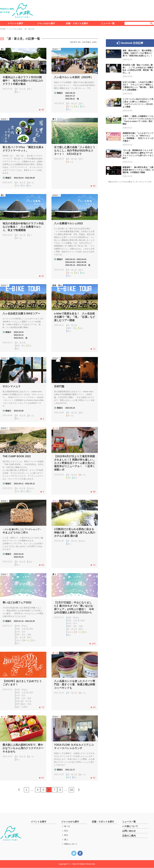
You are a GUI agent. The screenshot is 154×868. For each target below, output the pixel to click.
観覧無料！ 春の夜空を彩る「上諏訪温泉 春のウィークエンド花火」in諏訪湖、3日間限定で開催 (138, 170)
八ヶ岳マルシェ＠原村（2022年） (74, 77)
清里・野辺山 (22, 626)
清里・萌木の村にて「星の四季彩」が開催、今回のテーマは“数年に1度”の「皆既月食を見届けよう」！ (138, 53)
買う (30, 89)
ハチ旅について (130, 826)
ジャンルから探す (46, 23)
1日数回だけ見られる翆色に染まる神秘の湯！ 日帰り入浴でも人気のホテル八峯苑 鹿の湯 (75, 533)
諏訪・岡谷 (27, 704)
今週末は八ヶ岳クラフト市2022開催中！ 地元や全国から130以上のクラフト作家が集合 (23, 81)
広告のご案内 (129, 836)
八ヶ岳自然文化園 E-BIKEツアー (21, 314)
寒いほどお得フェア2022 (17, 602)
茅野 (18, 704)
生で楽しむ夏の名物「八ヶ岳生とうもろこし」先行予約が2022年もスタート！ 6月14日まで (75, 151)
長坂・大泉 (21, 629)
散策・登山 (21, 346)
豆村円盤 (59, 386)
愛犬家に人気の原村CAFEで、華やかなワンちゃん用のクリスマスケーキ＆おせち (23, 748)
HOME (3, 29)
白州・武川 (21, 632)
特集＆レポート (71, 844)
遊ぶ (18, 92)
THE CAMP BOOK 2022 (17, 456)
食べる (70, 106)
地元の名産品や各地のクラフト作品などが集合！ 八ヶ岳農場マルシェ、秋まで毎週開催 (23, 227)
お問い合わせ (129, 831)
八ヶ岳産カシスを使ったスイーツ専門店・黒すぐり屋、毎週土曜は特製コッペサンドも (75, 684)
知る (83, 106)
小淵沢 (30, 629)
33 (71, 790)
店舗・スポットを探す (77, 23)
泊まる (31, 488)
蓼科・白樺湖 (22, 707)
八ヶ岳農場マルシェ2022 (68, 223)
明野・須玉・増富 (24, 635)
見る (77, 106)
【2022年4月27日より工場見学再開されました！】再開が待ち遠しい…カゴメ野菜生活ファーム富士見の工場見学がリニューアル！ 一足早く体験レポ (75, 463)
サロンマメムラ (12, 386)
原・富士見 (21, 89)
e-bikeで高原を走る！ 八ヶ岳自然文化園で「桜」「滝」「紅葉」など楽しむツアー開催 (75, 317)
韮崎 (18, 701)
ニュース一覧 (108, 23)
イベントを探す (15, 23)
